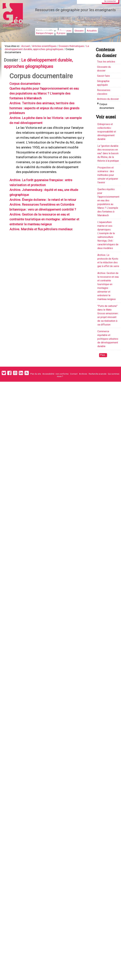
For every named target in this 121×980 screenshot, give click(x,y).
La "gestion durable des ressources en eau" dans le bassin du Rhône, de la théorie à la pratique (108, 153)
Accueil (28, 46)
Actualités (92, 31)
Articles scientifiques (49, 46)
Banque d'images (45, 33)
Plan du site (36, 374)
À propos (61, 33)
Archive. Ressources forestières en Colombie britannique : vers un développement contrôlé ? (47, 241)
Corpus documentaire (28, 87)
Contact (74, 374)
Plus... (103, 355)
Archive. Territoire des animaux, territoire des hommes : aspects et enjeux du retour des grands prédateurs (47, 114)
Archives (83, 374)
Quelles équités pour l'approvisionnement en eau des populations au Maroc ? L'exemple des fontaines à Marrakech (47, 98)
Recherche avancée (98, 374)
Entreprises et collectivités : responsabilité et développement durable (107, 132)
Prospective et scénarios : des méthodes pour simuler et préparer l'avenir (108, 175)
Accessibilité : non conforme (55, 374)
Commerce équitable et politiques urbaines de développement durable (108, 339)
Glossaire (79, 31)
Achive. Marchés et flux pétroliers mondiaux (46, 268)
